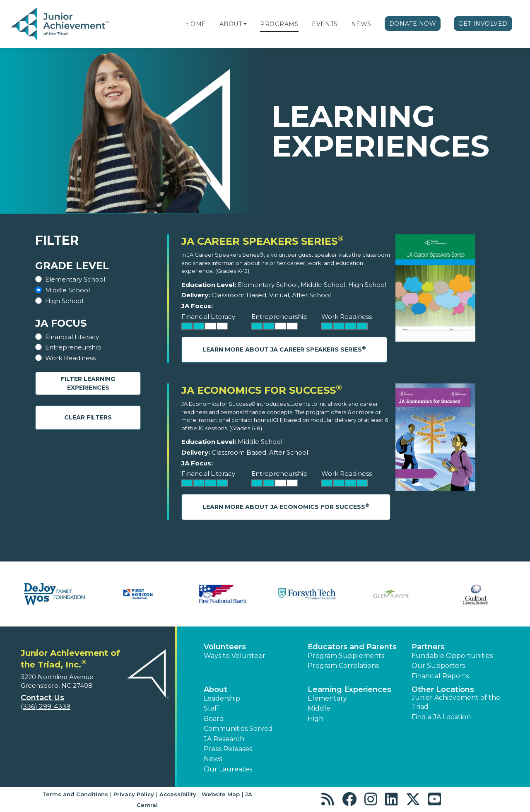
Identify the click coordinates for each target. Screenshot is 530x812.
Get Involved (483, 24)
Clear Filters (88, 417)
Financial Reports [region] (440, 676)
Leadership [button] (222, 698)
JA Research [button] (224, 739)
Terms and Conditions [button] (75, 794)
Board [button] (214, 719)
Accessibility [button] (178, 794)
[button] (245, 24)
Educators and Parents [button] (352, 647)
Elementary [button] (327, 698)
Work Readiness (70, 358)
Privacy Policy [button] (134, 794)
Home (195, 24)
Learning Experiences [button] (349, 689)
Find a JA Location (441, 717)
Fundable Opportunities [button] (452, 656)
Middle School (67, 290)
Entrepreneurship (73, 347)
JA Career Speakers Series (263, 241)
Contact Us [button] (42, 698)
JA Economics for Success (262, 390)
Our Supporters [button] (438, 666)
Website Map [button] (221, 794)
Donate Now (413, 24)
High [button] (316, 719)
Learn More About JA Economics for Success (286, 507)
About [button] (216, 689)
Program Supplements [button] (346, 656)
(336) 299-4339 (46, 707)
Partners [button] (428, 647)
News (361, 24)
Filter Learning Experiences (88, 383)
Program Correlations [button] (343, 666)
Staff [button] (212, 708)
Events (325, 24)
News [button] (213, 759)
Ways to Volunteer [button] (235, 656)
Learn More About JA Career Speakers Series (284, 349)
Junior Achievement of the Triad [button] (456, 702)
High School (64, 301)
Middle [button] (319, 708)
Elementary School (75, 279)
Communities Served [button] (238, 729)
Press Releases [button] (228, 749)
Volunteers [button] (225, 647)
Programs (279, 24)
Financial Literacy (72, 337)
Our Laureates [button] (228, 769)
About (231, 24)
